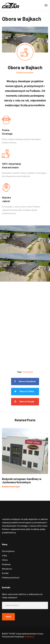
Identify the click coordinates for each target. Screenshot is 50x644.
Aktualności (7, 569)
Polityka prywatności (11, 578)
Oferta (5, 560)
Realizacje (6, 564)
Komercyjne (28, 372)
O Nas (4, 556)
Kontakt (5, 573)
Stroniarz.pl (29, 637)
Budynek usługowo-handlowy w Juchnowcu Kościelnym (22, 480)
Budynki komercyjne (25, 73)
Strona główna (8, 551)
